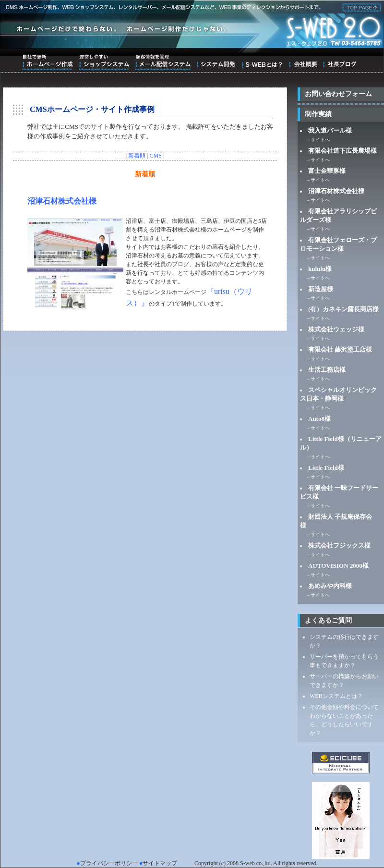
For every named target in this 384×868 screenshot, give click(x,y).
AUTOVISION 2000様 (338, 566)
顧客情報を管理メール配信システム (163, 62)
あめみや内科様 (330, 586)
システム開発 (216, 62)
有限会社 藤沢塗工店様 (340, 349)
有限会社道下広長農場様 (342, 151)
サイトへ (320, 140)
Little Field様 (326, 468)
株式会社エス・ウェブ (360, 7)
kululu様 (320, 269)
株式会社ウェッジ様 (336, 329)
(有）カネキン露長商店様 (343, 309)
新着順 (137, 156)
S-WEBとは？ (262, 62)
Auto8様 (319, 419)
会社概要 (303, 62)
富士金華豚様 (327, 171)
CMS (156, 156)
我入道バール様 (330, 130)
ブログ (340, 62)
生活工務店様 (327, 370)
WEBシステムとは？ (336, 696)
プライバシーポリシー (109, 863)
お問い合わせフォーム (338, 94)
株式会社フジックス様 (339, 545)
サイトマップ (160, 863)
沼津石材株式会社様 (62, 201)
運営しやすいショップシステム (104, 62)
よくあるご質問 (328, 620)
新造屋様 (321, 289)
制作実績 (318, 114)
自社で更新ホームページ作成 (48, 62)
